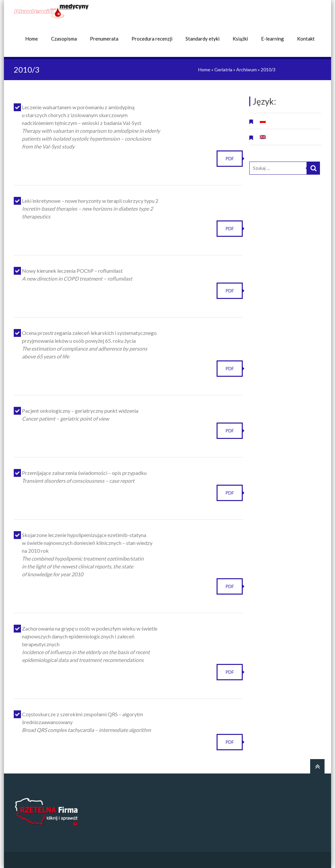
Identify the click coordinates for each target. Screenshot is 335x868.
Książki (240, 38)
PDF (230, 158)
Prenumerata (104, 38)
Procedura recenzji (152, 38)
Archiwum (247, 69)
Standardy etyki (203, 38)
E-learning (273, 38)
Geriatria (223, 69)
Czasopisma (64, 38)
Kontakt (306, 38)
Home (32, 38)
